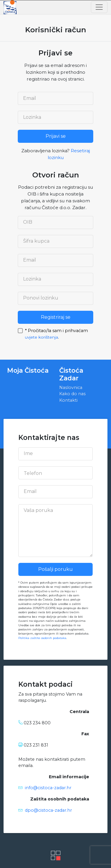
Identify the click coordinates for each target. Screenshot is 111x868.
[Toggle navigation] (99, 7)
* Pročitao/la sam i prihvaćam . (56, 330)
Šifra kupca (36, 241)
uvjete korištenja (41, 337)
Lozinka (32, 117)
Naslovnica (71, 387)
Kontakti (68, 400)
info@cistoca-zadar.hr (48, 788)
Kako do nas (72, 394)
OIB (28, 222)
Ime (28, 454)
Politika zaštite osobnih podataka (42, 638)
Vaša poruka (38, 510)
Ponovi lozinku (41, 298)
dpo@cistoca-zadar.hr (48, 810)
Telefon (33, 473)
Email (30, 98)
